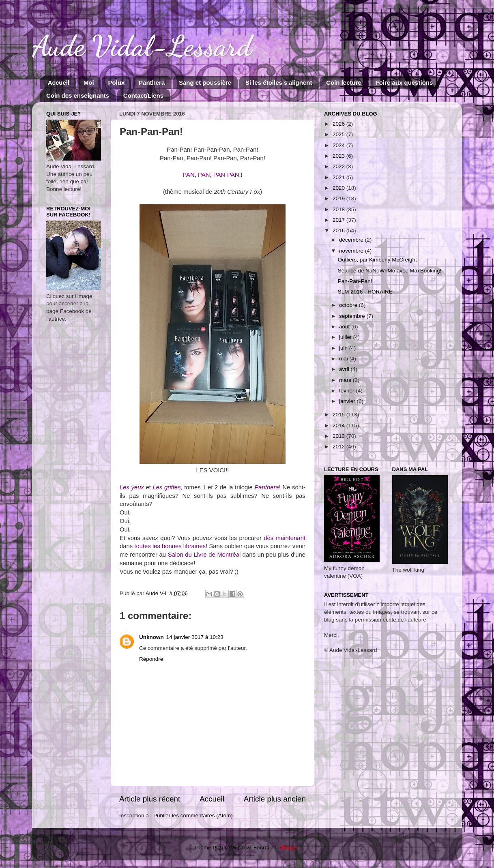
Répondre (151, 659)
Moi (89, 83)
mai (344, 359)
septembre (353, 316)
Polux (116, 83)
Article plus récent (150, 799)
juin (344, 348)
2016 (339, 230)
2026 (339, 124)
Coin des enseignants (78, 95)
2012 (339, 447)
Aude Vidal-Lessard (142, 46)
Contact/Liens (143, 95)
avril (345, 369)
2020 (339, 188)
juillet (346, 337)
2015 (339, 415)
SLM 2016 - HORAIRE (365, 292)
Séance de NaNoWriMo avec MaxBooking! (390, 271)
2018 (339, 209)
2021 (339, 177)
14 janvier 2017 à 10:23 (195, 637)
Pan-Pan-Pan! (355, 281)
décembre (352, 240)
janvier (348, 401)
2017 (339, 220)
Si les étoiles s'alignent (279, 83)
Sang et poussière (205, 83)
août (345, 327)
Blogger (289, 848)
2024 (339, 145)
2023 (339, 156)
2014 (339, 425)
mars (346, 380)
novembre (352, 251)
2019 (339, 198)
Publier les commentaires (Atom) (193, 815)
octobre (349, 305)
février (347, 391)
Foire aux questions (404, 83)
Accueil (59, 83)
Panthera (152, 83)
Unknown (151, 637)
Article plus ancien (275, 799)
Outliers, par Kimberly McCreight (377, 260)
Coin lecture (344, 83)
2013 (339, 436)
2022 (339, 166)
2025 (339, 134)
